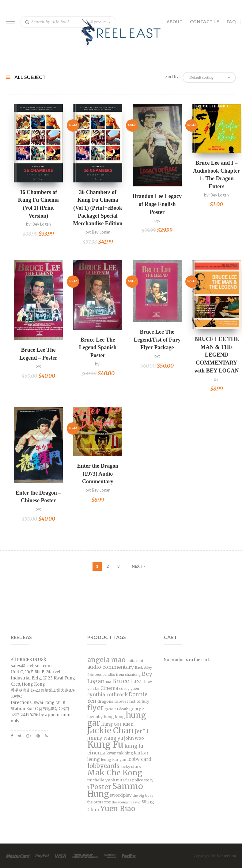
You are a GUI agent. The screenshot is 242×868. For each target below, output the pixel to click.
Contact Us (205, 22)
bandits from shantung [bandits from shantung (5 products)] (122, 675)
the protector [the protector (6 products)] (99, 802)
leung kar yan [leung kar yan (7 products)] (113, 760)
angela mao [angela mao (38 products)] (106, 660)
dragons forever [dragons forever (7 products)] (113, 701)
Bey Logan (42, 224)
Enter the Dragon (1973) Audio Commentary (98, 474)
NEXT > (139, 566)
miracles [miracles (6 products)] (124, 780)
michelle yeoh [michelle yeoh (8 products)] (101, 780)
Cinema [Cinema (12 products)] (109, 688)
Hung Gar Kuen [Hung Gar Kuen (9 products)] (117, 724)
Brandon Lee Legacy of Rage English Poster (157, 204)
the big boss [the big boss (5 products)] (143, 796)
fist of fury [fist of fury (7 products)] (139, 701)
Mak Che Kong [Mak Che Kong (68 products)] (115, 773)
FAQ (231, 22)
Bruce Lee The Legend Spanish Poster (98, 348)
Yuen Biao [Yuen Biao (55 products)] (118, 808)
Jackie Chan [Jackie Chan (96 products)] (111, 730)
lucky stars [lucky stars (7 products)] (131, 767)
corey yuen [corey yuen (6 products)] (129, 689)
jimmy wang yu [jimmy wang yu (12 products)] (105, 738)
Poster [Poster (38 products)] (101, 787)
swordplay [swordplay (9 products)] (121, 795)
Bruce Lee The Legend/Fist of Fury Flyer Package (157, 340)
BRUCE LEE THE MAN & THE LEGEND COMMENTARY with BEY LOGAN (217, 355)
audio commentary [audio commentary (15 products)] (111, 667)
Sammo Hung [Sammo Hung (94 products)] (115, 790)
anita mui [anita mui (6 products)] (135, 661)
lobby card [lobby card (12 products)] (139, 759)
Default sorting (201, 77)
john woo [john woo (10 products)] (134, 738)
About (175, 22)
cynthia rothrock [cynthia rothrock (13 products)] (108, 695)
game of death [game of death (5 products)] (116, 709)
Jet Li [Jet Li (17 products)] (142, 731)
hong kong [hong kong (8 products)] (114, 717)
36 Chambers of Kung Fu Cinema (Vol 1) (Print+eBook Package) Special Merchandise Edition (98, 208)
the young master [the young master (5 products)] (126, 802)
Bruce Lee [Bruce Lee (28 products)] (127, 681)
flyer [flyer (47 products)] (95, 708)
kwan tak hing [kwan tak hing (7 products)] (120, 753)
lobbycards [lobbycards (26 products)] (103, 766)
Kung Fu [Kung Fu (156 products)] (105, 745)
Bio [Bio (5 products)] (108, 682)
